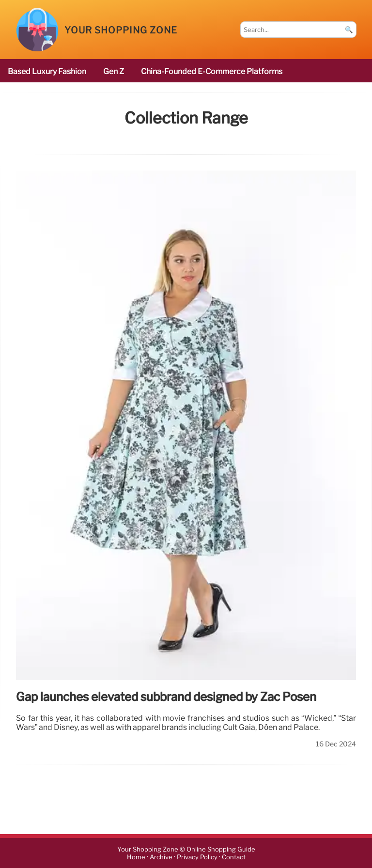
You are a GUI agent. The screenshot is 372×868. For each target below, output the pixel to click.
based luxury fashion (47, 71)
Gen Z (114, 71)
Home (136, 857)
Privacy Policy (197, 857)
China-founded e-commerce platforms (212, 71)
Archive (161, 857)
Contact (234, 857)
